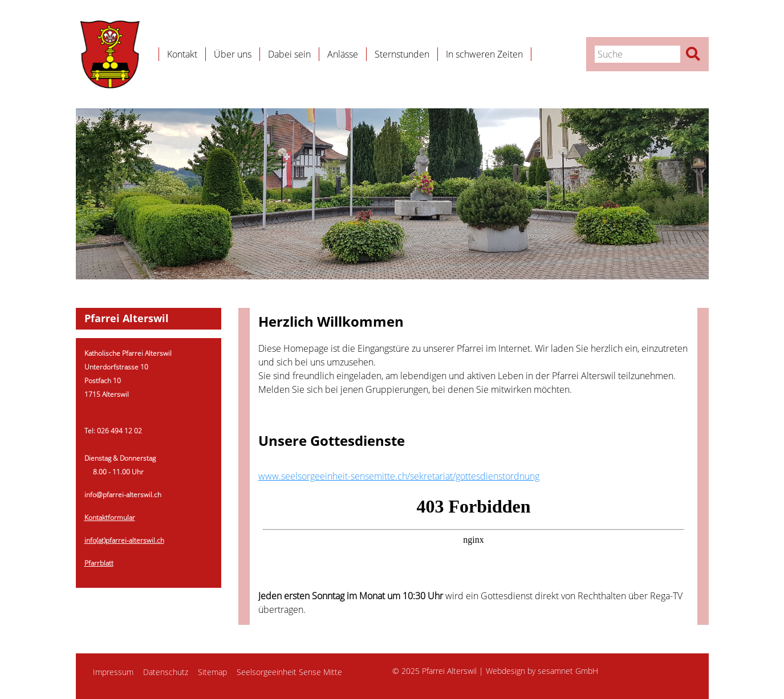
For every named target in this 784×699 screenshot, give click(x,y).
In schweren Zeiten (484, 54)
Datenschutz (166, 672)
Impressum (113, 672)
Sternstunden (402, 54)
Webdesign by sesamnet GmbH (542, 671)
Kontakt (182, 54)
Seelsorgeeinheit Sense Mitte (289, 672)
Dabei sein (289, 54)
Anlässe (343, 54)
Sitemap (212, 672)
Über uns (233, 54)
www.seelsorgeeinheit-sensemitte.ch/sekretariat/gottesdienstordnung (399, 476)
